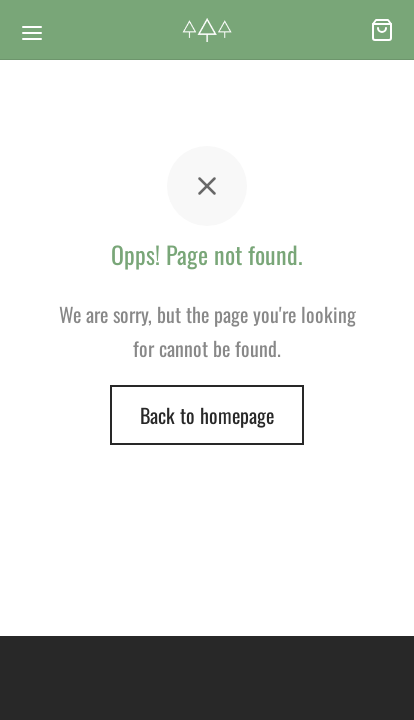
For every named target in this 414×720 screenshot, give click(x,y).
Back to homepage (207, 415)
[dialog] (376, 680)
